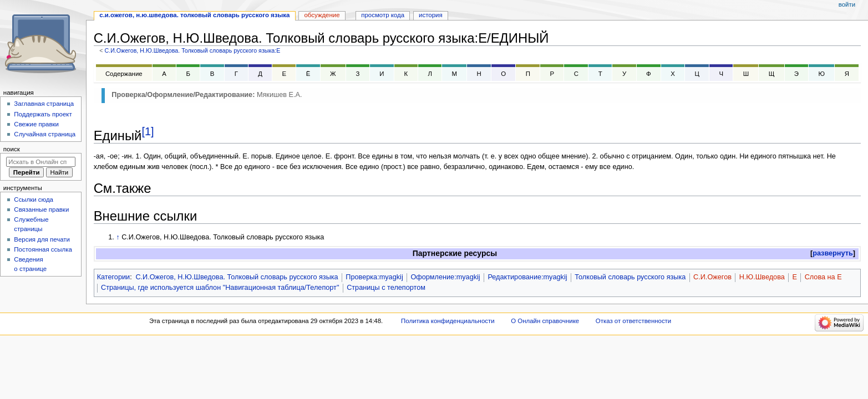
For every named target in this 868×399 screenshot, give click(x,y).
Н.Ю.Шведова (762, 277)
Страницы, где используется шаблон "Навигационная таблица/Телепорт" (220, 288)
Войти (847, 4)
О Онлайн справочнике (545, 321)
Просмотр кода (383, 15)
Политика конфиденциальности (448, 321)
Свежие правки (36, 124)
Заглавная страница (44, 104)
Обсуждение (322, 15)
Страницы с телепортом (386, 288)
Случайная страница (45, 134)
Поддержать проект (43, 114)
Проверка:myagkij (374, 277)
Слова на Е (823, 277)
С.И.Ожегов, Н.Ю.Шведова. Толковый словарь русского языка (237, 277)
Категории (114, 277)
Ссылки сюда (34, 199)
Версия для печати (42, 239)
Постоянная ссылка (43, 249)
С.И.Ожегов (712, 277)
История (431, 15)
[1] (148, 131)
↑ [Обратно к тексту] (118, 237)
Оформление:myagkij (445, 277)
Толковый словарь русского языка (630, 277)
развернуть (833, 253)
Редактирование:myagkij (527, 277)
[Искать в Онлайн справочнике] (41, 162)
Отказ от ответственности (633, 321)
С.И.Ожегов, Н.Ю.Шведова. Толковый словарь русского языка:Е (192, 50)
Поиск (12, 149)
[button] (833, 254)
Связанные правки (41, 209)
